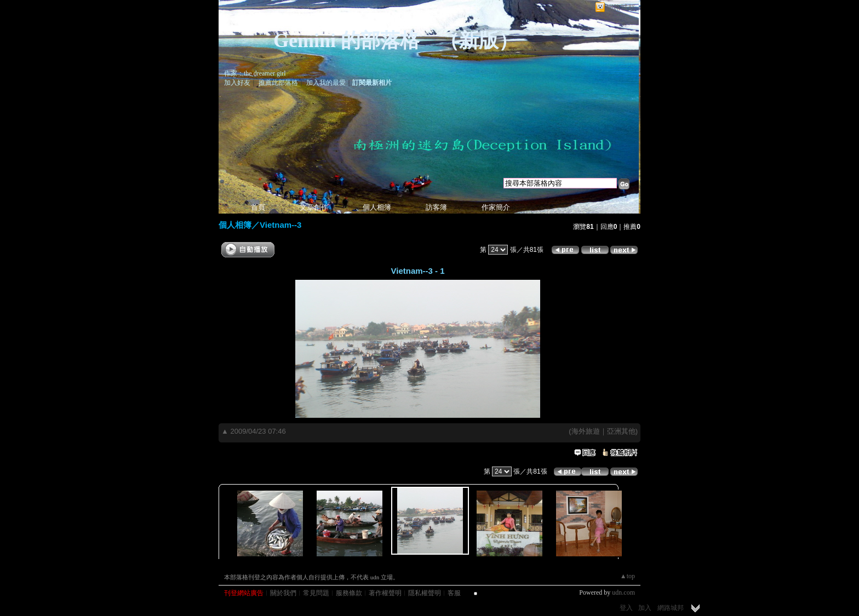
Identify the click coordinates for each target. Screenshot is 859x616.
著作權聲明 (385, 593)
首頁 (258, 207)
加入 (645, 608)
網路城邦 (621, 7)
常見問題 (316, 593)
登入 (626, 608)
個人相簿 (377, 207)
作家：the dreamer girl (255, 73)
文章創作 (314, 207)
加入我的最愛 (326, 83)
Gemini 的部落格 (347, 41)
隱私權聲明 (425, 593)
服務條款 (349, 593)
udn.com (623, 592)
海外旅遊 (586, 431)
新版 (479, 41)
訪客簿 (436, 207)
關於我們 (283, 593)
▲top (628, 576)
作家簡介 (496, 207)
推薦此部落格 (278, 83)
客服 (454, 593)
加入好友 (237, 83)
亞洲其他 (621, 431)
